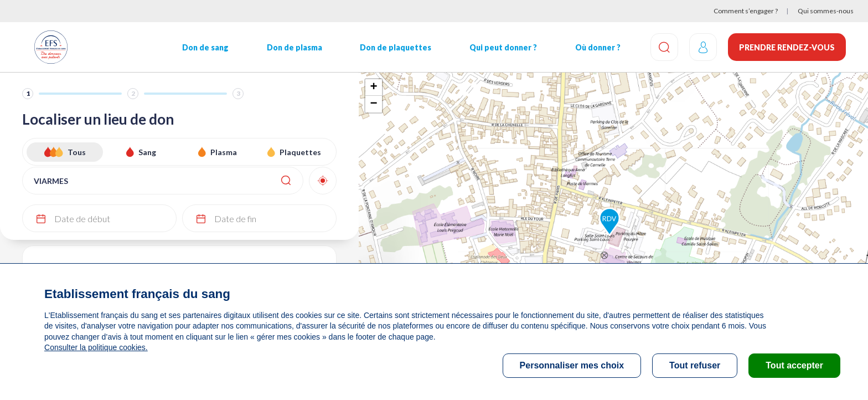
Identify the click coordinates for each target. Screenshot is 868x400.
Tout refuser (695, 365)
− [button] (373, 104)
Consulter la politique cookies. (96, 347)
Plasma (224, 152)
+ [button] (373, 88)
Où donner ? (598, 47)
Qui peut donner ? (503, 47)
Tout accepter (794, 365)
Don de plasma (294, 47)
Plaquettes (300, 152)
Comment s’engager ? (746, 11)
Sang (147, 152)
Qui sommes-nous (826, 11)
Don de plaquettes (396, 47)
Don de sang (205, 47)
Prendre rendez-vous (787, 47)
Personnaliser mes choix (572, 365)
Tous (77, 152)
